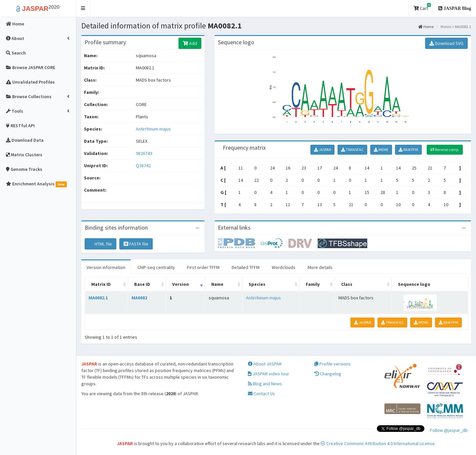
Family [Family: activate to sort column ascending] (313, 284)
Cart (422, 7)
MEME (381, 150)
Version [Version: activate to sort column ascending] (180, 284)
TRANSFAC (352, 150)
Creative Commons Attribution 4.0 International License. (378, 443)
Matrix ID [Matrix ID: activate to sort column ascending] (101, 284)
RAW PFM (408, 150)
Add (190, 43)
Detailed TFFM (246, 267)
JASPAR (322, 150)
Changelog (328, 374)
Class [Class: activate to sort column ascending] (347, 284)
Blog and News (265, 384)
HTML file (100, 244)
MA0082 (139, 298)
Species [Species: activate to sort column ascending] (257, 284)
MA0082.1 (98, 298)
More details (320, 267)
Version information (106, 267)
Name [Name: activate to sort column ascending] (217, 284)
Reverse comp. (445, 150)
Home (426, 27)
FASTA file (136, 244)
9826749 (144, 153)
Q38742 (144, 166)
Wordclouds (284, 267)
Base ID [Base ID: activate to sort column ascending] (142, 284)
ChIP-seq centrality (156, 267)
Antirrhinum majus (153, 129)
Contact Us (261, 394)
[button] (83, 8)
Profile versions (333, 364)
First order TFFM (203, 267)
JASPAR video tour (269, 374)
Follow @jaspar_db (449, 430)
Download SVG (446, 43)
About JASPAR (265, 364)
